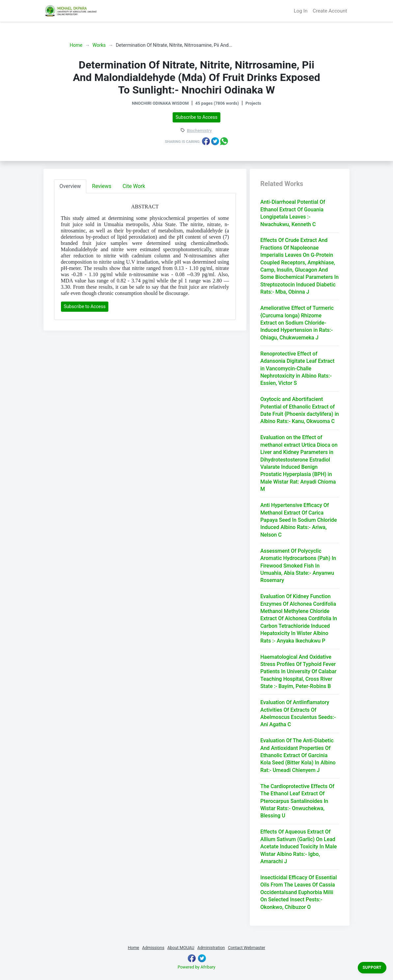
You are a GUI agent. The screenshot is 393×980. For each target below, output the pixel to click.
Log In (301, 11)
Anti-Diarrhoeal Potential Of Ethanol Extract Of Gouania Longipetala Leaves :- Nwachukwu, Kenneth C (293, 213)
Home (76, 45)
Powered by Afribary (196, 967)
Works (99, 45)
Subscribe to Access (196, 117)
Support (372, 967)
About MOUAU (181, 948)
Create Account (330, 11)
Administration (211, 948)
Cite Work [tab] (134, 186)
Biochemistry (199, 131)
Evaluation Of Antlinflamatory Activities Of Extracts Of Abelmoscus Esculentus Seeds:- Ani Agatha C (298, 713)
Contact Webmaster (247, 948)
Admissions (153, 948)
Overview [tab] (70, 186)
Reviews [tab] (102, 186)
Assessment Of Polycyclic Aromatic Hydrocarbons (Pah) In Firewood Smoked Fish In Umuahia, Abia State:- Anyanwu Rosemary (298, 566)
